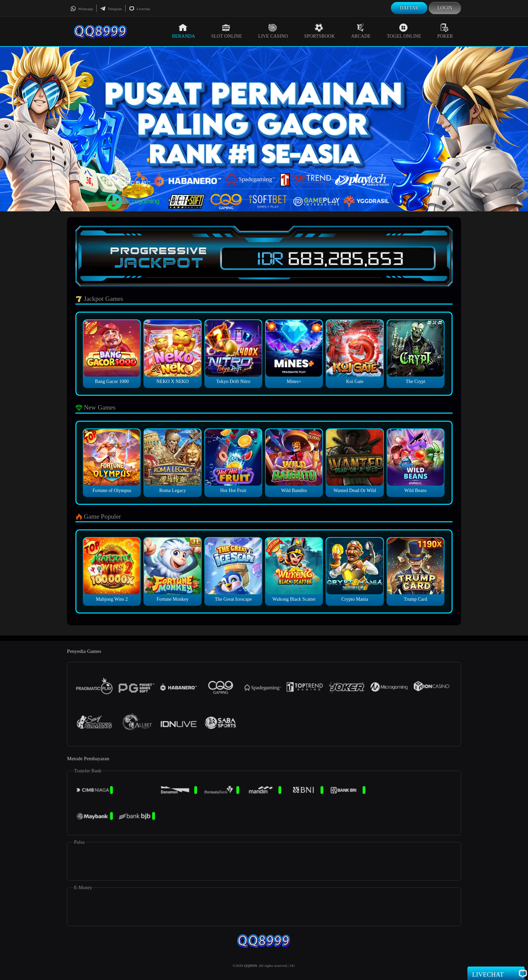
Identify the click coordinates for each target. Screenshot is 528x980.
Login (445, 8)
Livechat (139, 9)
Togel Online (404, 31)
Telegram (111, 9)
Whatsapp (82, 9)
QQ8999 (250, 966)
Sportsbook (319, 31)
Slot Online (226, 31)
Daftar (409, 8)
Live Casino (273, 31)
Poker (445, 31)
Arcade (361, 31)
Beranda (184, 31)
